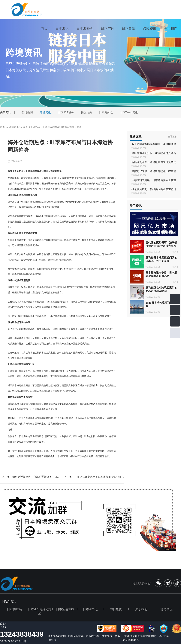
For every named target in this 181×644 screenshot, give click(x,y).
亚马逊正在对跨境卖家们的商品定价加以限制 (161, 289)
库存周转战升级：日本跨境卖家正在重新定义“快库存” (154, 181)
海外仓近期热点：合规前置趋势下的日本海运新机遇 (36, 478)
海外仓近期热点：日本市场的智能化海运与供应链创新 (101, 478)
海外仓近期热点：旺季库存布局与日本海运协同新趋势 (52, 127)
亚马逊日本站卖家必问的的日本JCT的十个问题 (161, 259)
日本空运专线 (65, 609)
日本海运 (62, 29)
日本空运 (107, 29)
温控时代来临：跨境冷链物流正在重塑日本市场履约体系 (154, 172)
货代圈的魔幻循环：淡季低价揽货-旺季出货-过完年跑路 (161, 244)
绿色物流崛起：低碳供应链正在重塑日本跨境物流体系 (154, 190)
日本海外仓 (85, 29)
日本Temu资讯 (129, 112)
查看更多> (173, 137)
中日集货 (116, 609)
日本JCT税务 (66, 112)
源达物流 (167, 609)
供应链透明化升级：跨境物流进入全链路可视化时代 (154, 153)
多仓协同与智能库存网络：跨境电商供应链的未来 (154, 144)
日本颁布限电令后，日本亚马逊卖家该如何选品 (161, 274)
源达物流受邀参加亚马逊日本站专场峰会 (154, 233)
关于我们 (170, 29)
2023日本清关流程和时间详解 (162, 304)
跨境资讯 (149, 29)
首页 (44, 29)
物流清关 (86, 112)
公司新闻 (27, 112)
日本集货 (128, 29)
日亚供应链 (14, 609)
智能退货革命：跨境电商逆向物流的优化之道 (154, 163)
